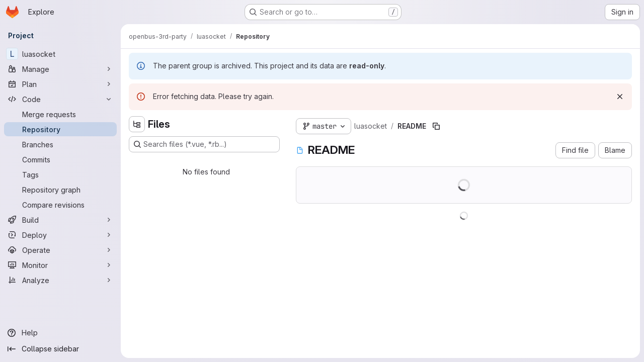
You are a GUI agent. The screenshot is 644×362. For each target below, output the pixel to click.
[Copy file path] (436, 126)
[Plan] (60, 84)
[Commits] (60, 159)
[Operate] (60, 250)
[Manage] (60, 69)
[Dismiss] (620, 97)
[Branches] (60, 144)
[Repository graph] (60, 190)
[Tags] (60, 174)
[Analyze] (60, 280)
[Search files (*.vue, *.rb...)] (204, 144)
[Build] (60, 220)
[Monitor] (60, 265)
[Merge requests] (60, 114)
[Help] (60, 333)
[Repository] (60, 129)
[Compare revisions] (60, 205)
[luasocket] (60, 54)
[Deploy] (60, 235)
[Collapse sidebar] (60, 349)
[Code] (60, 99)
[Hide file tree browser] (137, 124)
